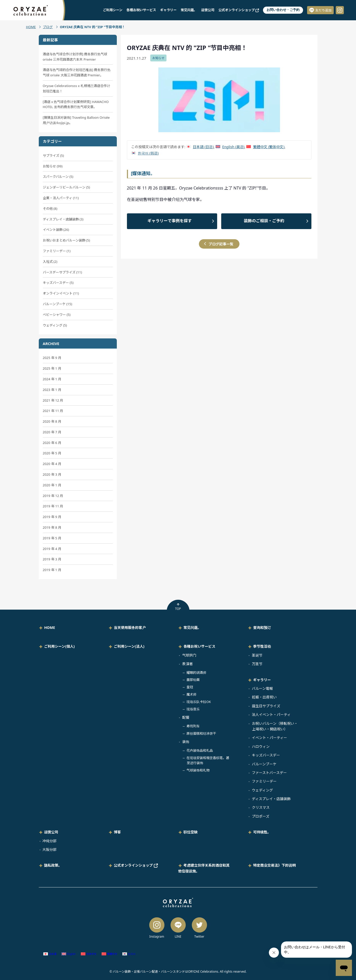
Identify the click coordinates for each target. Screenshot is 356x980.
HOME (31, 27)
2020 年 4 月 (52, 464)
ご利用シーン (113, 10)
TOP (178, 607)
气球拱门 (189, 655)
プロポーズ (261, 816)
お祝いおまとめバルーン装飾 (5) (67, 240)
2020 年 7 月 (52, 432)
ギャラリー (168, 10)
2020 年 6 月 (52, 443)
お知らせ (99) (53, 166)
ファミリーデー (264, 781)
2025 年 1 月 (52, 368)
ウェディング (262, 790)
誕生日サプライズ (266, 706)
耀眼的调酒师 (196, 673)
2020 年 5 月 (52, 453)
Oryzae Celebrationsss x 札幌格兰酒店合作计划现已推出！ (77, 88)
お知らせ (158, 58)
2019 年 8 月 (52, 527)
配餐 (186, 717)
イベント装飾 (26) (56, 230)
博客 (117, 832)
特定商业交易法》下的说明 (274, 865)
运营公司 (208, 10)
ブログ (48, 27)
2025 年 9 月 (52, 358)
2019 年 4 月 (52, 549)
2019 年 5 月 (52, 538)
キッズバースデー (266, 755)
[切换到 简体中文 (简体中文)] (89, 954)
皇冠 (190, 687)
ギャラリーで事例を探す (170, 221)
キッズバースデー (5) (58, 283)
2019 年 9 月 (52, 517)
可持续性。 (262, 832)
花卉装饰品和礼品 (200, 750)
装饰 (186, 742)
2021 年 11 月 (53, 411)
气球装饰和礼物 (198, 770)
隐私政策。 (53, 865)
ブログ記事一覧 (221, 244)
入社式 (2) (50, 262)
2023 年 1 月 (52, 390)
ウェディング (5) (55, 325)
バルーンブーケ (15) (58, 304)
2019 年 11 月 (53, 506)
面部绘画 (193, 680)
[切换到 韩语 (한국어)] (145, 153)
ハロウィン (261, 746)
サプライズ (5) (53, 156)
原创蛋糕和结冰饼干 (201, 733)
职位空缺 (191, 832)
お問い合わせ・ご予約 (283, 10)
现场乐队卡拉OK (199, 702)
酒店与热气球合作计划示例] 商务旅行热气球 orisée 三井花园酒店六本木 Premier (75, 57)
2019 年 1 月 (52, 570)
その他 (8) (50, 209)
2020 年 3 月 (52, 474)
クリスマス (261, 807)
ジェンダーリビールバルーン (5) (67, 187)
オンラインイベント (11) (61, 293)
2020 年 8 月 (52, 421)
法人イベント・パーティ (271, 715)
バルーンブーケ (264, 764)
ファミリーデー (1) (57, 251)
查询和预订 (262, 627)
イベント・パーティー (269, 738)
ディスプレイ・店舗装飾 (271, 799)
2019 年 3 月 (52, 559)
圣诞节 (257, 655)
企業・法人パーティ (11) (61, 198)
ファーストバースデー (269, 773)
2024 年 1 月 (52, 379)
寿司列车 (193, 726)
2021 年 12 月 (53, 400)
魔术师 (191, 694)
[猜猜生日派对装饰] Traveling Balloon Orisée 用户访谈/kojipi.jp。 (76, 120)
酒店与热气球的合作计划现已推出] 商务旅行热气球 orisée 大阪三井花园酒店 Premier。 (77, 72)
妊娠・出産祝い (264, 697)
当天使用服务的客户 (130, 627)
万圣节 (257, 664)
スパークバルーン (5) (58, 177)
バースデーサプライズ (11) (62, 272)
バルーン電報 (262, 688)
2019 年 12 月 (53, 496)
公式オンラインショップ (239, 10)
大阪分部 (49, 849)
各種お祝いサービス (141, 10)
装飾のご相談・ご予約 (264, 221)
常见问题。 (189, 10)
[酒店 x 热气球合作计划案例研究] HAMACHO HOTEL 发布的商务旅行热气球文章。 (76, 104)
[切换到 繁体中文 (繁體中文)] (265, 147)
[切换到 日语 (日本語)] (200, 147)
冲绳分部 (49, 841)
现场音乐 (193, 709)
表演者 (188, 664)
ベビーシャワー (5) (57, 315)
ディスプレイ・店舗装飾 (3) (63, 219)
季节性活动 (262, 646)
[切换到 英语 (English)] (230, 147)
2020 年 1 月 (52, 485)
